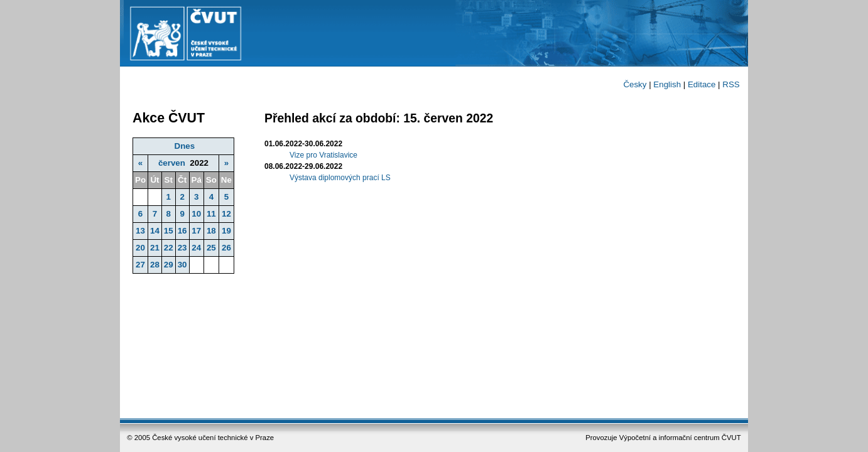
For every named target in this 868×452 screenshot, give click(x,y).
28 (155, 265)
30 (182, 265)
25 (211, 248)
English (667, 84)
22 (169, 248)
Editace (702, 84)
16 (182, 231)
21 (155, 248)
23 (182, 248)
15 (169, 231)
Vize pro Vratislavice (323, 155)
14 (155, 231)
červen (172, 163)
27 (140, 265)
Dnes (185, 146)
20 (140, 248)
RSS (731, 84)
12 (226, 214)
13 (140, 231)
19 (226, 231)
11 (211, 214)
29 (169, 265)
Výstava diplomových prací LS (340, 178)
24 (196, 248)
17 (196, 231)
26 (226, 248)
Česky (635, 84)
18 (211, 231)
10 (196, 214)
